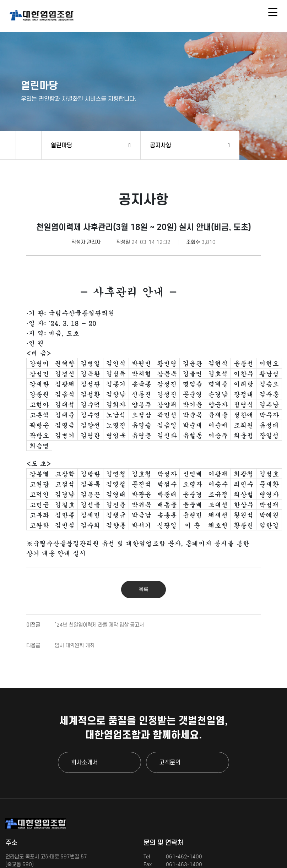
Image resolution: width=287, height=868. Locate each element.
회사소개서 (84, 762)
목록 (143, 589)
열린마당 (61, 145)
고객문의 (170, 762)
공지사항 (161, 145)
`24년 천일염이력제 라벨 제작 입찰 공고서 (85, 625)
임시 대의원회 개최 (60, 645)
